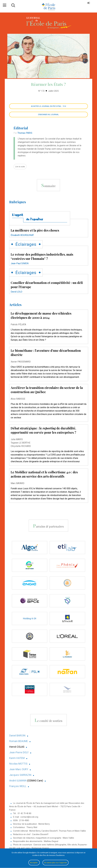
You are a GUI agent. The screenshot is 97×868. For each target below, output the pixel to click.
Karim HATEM (17, 758)
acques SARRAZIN (21, 775)
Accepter (34, 863)
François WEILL (18, 786)
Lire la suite (20, 167)
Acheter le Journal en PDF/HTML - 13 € (49, 106)
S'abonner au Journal (48, 114)
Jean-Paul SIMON (20, 263)
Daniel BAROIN (17, 735)
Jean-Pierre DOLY (19, 752)
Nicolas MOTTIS (18, 764)
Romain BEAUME (19, 741)
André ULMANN (18, 781)
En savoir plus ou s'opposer (56, 863)
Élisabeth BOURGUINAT (22, 235)
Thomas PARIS (25, 133)
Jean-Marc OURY (19, 769)
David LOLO (16, 292)
